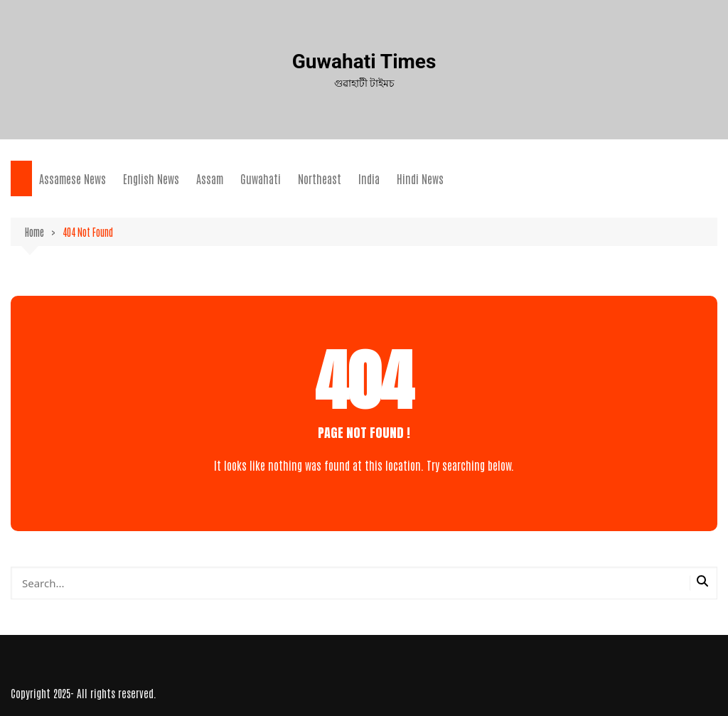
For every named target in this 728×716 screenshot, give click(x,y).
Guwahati (261, 178)
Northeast (320, 178)
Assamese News (73, 178)
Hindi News (420, 178)
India (369, 178)
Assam (210, 178)
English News (151, 178)
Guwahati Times (364, 62)
